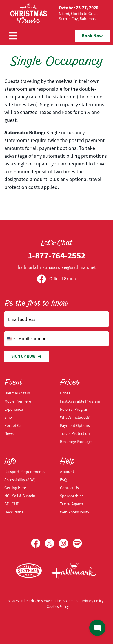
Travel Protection (75, 433)
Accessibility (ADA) (20, 480)
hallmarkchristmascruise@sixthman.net (57, 267)
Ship (8, 417)
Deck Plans (14, 512)
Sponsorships (72, 496)
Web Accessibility (75, 512)
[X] (52, 543)
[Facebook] (38, 543)
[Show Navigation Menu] (13, 36)
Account (67, 472)
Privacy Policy (93, 601)
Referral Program (75, 409)
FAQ (63, 480)
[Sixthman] (29, 571)
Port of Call (14, 425)
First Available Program (80, 401)
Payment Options (75, 425)
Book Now (92, 36)
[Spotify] (77, 543)
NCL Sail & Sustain (20, 496)
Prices (65, 393)
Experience (14, 409)
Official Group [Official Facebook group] (57, 279)
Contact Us (69, 488)
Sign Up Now (27, 356)
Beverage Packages (76, 442)
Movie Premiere (18, 401)
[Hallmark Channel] (74, 571)
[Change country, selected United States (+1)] (11, 339)
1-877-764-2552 (57, 255)
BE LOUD (12, 504)
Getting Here (15, 488)
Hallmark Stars (17, 393)
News (9, 433)
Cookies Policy (58, 607)
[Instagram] (66, 543)
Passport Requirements (24, 472)
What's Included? (75, 417)
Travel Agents (72, 504)
